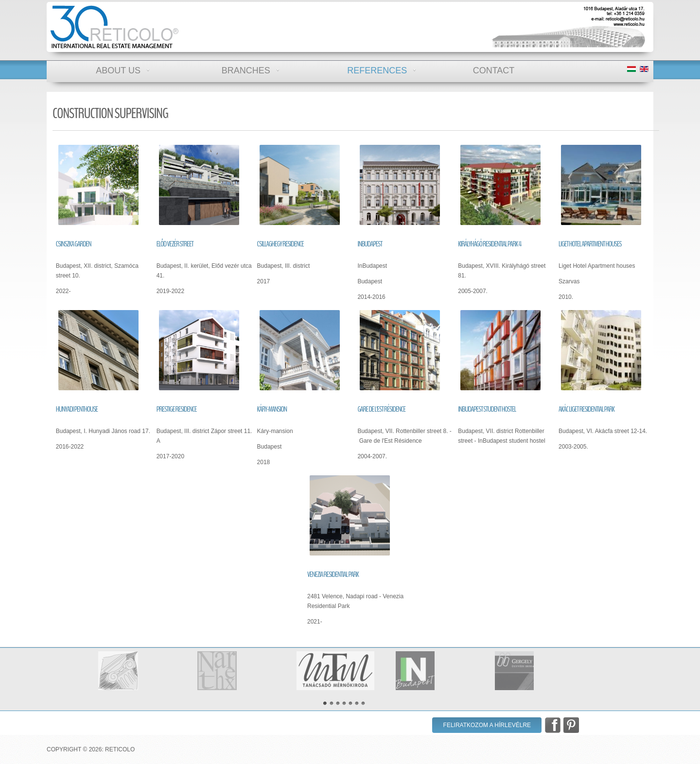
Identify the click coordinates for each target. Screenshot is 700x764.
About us (118, 68)
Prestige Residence (177, 409)
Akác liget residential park (586, 409)
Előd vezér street (175, 244)
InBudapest (370, 244)
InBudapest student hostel (487, 409)
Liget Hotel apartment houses (590, 244)
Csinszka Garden (74, 244)
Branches (246, 68)
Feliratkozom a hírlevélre (487, 725)
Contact (494, 68)
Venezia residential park (333, 574)
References (377, 68)
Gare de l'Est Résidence (381, 409)
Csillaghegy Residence (280, 244)
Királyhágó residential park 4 (490, 244)
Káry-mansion (272, 409)
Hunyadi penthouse (77, 409)
